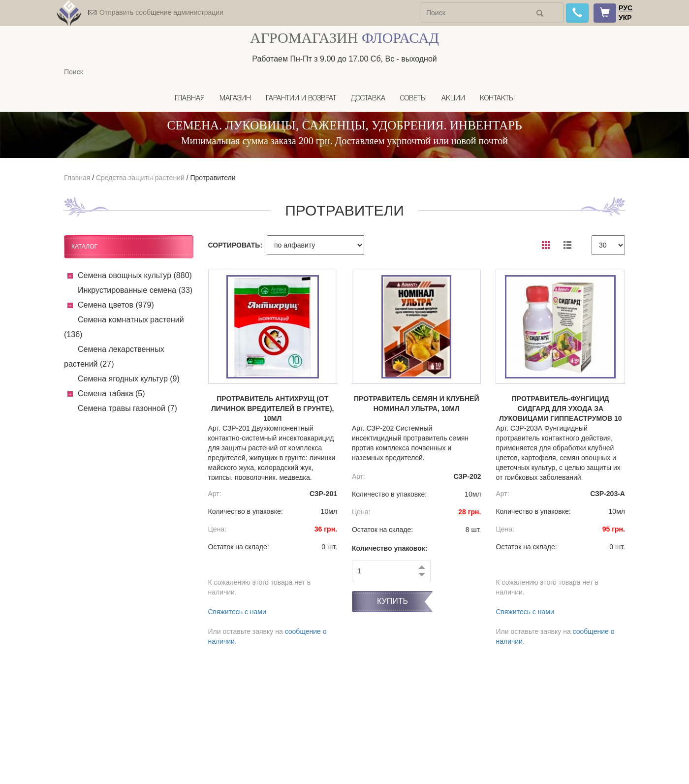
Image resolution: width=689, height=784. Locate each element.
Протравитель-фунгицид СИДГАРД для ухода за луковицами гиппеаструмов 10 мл (561, 409)
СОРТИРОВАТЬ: (235, 245)
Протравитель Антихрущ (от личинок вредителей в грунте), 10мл (272, 408)
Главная (190, 99)
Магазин (235, 99)
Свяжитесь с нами (237, 612)
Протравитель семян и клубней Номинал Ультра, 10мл (417, 404)
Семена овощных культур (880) (135, 275)
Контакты (497, 99)
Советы (413, 99)
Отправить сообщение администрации (161, 12)
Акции (453, 99)
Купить (392, 601)
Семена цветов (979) (116, 305)
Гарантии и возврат (301, 99)
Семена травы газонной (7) (127, 408)
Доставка (368, 99)
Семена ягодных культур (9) (129, 379)
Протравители (213, 178)
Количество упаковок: (390, 548)
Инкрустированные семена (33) (135, 290)
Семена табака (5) (111, 393)
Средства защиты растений (140, 178)
